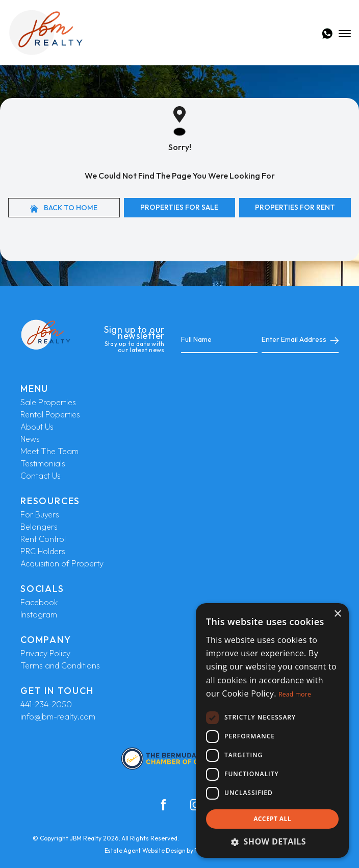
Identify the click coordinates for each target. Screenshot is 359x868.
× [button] (337, 614)
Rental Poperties (50, 414)
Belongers (39, 527)
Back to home (64, 208)
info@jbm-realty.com (58, 716)
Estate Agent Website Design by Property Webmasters (180, 850)
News (30, 439)
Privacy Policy (45, 653)
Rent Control (43, 539)
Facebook (39, 602)
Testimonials (43, 463)
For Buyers (40, 514)
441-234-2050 (46, 704)
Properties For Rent (295, 207)
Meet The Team (49, 451)
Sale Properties (48, 402)
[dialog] (272, 730)
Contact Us (41, 476)
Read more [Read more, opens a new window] (295, 694)
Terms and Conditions (60, 665)
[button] (272, 841)
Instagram (39, 614)
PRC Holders (43, 551)
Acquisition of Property (62, 563)
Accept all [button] (272, 819)
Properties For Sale (179, 207)
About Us (37, 427)
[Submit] (332, 340)
